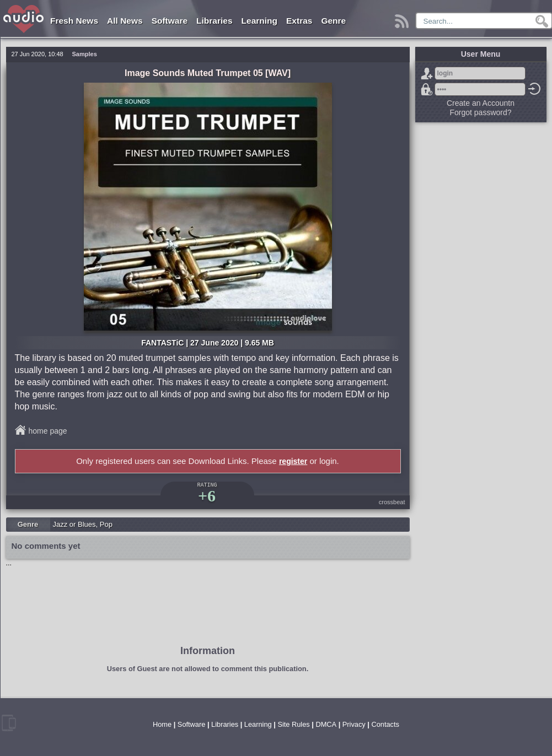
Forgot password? (427, 89)
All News (125, 21)
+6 (207, 496)
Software (170, 21)
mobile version (9, 723)
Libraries (214, 21)
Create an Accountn (481, 103)
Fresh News (74, 21)
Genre (333, 21)
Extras (299, 21)
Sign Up (427, 73)
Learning (259, 21)
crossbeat (392, 502)
